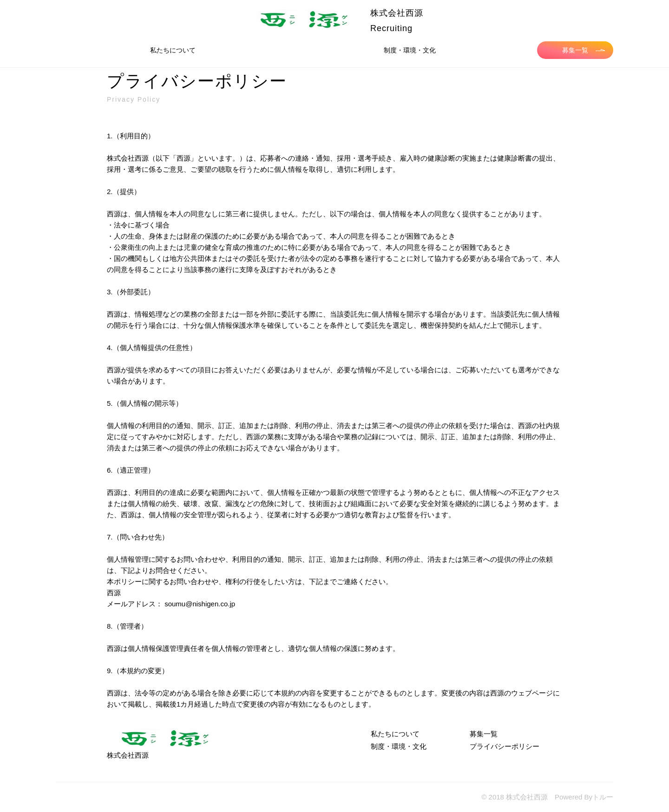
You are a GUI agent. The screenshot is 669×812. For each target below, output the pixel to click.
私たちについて (173, 50)
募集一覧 (584, 50)
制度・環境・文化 (410, 50)
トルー (603, 797)
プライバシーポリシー (505, 746)
